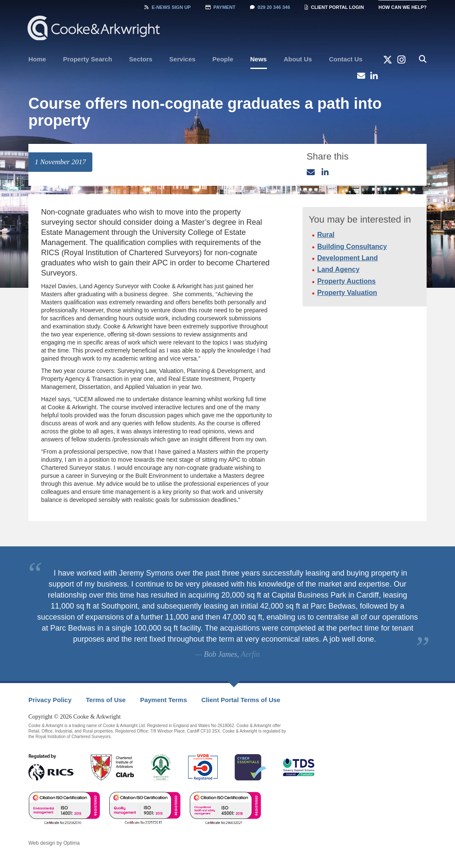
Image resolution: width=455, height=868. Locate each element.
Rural (326, 235)
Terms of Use (106, 700)
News (259, 59)
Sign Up (168, 7)
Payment (221, 7)
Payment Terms (164, 700)
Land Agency (338, 269)
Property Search (88, 59)
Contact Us (345, 59)
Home (37, 59)
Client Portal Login (334, 7)
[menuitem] (37, 59)
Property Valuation (347, 293)
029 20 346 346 (270, 7)
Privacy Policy (50, 700)
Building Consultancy (352, 247)
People (223, 59)
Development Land (348, 258)
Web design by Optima (54, 843)
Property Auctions (347, 281)
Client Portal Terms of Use (241, 700)
